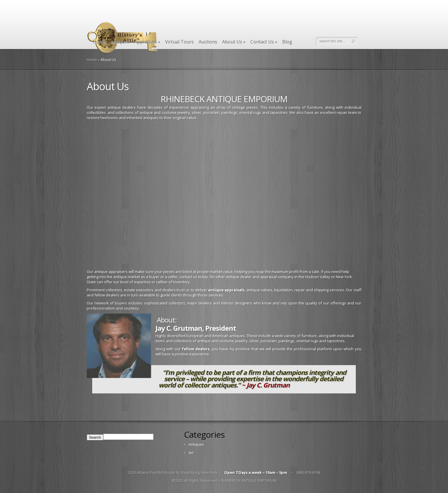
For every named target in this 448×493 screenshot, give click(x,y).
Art (191, 453)
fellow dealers (196, 349)
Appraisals (147, 42)
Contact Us (264, 42)
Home (99, 42)
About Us (234, 42)
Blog (287, 42)
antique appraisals (226, 290)
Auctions (208, 42)
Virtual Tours (179, 42)
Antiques (120, 42)
